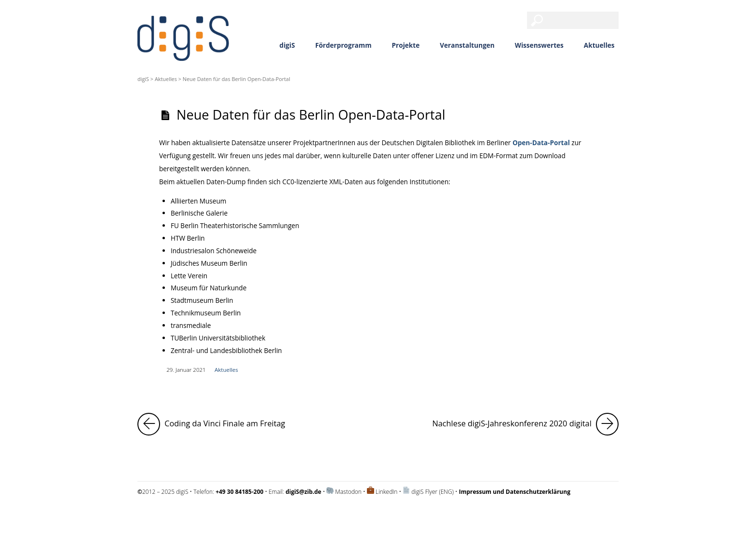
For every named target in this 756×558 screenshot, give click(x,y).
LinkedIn (387, 492)
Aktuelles (599, 45)
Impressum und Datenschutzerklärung (187, 517)
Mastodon (348, 492)
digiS (287, 45)
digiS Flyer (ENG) (432, 492)
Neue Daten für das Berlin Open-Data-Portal (311, 115)
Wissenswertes (539, 45)
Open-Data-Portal (541, 143)
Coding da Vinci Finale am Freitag (211, 424)
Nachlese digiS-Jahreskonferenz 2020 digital (525, 424)
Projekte (406, 45)
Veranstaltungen (467, 45)
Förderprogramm (344, 45)
